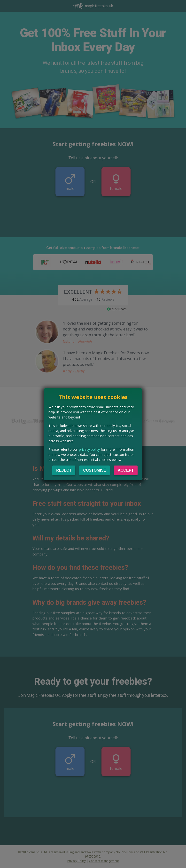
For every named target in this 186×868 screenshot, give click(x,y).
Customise (95, 470)
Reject (64, 470)
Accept (126, 470)
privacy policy (89, 449)
